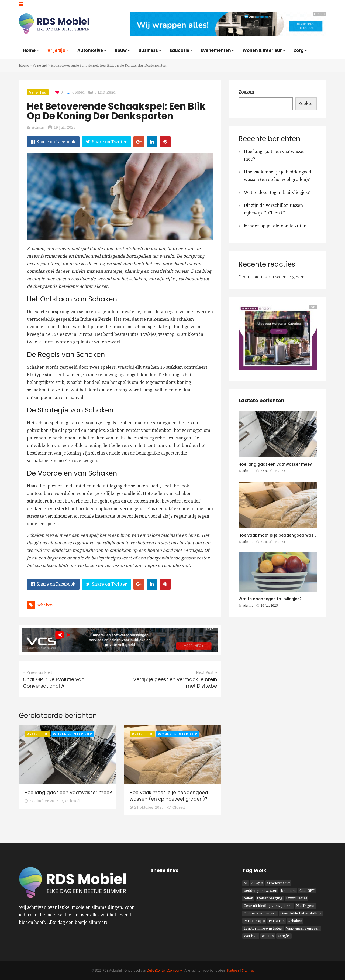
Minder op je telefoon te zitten (275, 226)
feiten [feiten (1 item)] (248, 898)
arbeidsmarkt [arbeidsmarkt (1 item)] (278, 883)
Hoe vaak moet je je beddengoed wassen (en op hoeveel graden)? (169, 796)
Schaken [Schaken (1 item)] (295, 921)
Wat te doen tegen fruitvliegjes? (277, 192)
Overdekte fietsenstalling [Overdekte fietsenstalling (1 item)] (301, 913)
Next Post (206, 672)
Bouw (123, 50)
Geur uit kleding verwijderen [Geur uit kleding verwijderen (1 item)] (268, 906)
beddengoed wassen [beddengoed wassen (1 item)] (260, 891)
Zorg (301, 50)
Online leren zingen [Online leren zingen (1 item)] (260, 913)
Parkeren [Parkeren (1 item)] (277, 921)
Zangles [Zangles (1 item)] (284, 936)
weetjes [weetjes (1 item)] (268, 936)
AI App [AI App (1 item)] (257, 883)
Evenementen (218, 50)
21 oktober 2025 (147, 807)
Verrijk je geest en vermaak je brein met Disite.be (175, 683)
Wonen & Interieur (264, 50)
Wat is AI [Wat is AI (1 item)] (251, 936)
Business (150, 50)
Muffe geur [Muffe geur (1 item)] (306, 906)
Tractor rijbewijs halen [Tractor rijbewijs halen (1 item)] (263, 928)
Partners (233, 971)
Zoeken (246, 92)
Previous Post (37, 672)
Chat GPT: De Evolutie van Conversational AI (54, 683)
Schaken (45, 605)
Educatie (181, 50)
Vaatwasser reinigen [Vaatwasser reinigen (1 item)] (303, 928)
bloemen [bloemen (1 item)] (288, 891)
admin (38, 127)
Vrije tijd (58, 50)
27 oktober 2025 (42, 801)
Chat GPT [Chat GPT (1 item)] (307, 891)
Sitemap (248, 971)
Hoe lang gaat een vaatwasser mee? (68, 793)
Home (31, 50)
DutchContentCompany (164, 971)
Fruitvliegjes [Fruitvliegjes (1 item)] (296, 898)
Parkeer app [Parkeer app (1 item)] (254, 921)
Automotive (92, 50)
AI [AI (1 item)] (246, 883)
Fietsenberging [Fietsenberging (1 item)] (270, 898)
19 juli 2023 (65, 127)
